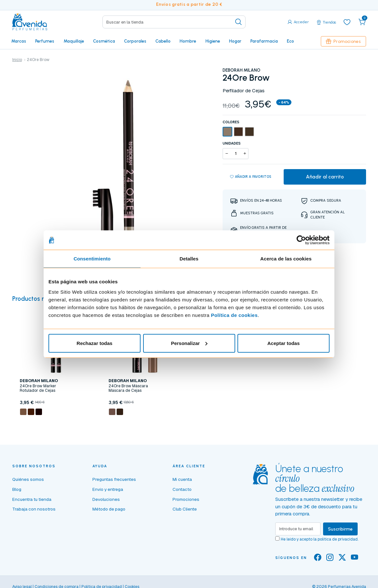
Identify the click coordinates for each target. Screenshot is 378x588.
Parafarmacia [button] (264, 41)
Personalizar (189, 343)
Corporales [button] (135, 41)
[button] (362, 22)
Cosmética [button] (104, 41)
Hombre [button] (188, 41)
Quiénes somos (28, 479)
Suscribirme (340, 529)
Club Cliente (185, 509)
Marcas (19, 41)
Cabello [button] (163, 41)
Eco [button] (290, 41)
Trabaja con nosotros (34, 509)
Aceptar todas (283, 343)
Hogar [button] (235, 41)
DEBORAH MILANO (241, 70)
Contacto (182, 489)
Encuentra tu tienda (32, 499)
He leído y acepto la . (320, 539)
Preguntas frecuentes (114, 479)
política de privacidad (338, 539)
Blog (17, 489)
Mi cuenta (182, 479)
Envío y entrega (108, 489)
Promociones (343, 41)
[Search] (174, 22)
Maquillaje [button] (74, 41)
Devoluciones (106, 499)
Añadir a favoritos (251, 177)
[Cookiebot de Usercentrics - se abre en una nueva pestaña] (301, 240)
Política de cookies (234, 315)
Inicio (17, 60)
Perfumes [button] (45, 41)
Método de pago (109, 509)
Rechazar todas (94, 343)
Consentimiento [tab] (92, 259)
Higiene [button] (213, 41)
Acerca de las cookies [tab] (286, 259)
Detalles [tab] (189, 259)
